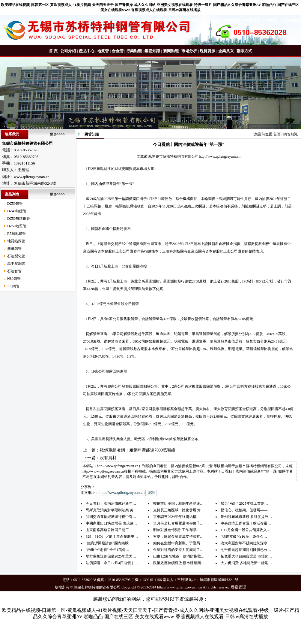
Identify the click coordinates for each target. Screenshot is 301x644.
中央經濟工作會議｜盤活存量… (246, 523)
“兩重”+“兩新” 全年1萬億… (107, 550)
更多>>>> (57, 134)
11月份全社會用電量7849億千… (178, 523)
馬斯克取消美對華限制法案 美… (111, 510)
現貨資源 (207, 51)
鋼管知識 (152, 51)
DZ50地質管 (17, 226)
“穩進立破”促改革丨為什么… (244, 537)
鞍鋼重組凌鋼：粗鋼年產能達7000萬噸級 (138, 450)
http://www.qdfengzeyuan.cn (220, 156)
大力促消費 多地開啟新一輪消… (246, 563)
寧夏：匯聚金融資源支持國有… (178, 537)
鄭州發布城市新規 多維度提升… (246, 517)
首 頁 (53, 51)
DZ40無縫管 (17, 211)
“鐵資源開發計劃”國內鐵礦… (109, 543)
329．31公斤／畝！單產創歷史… (112, 537)
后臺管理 (238, 587)
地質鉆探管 (16, 241)
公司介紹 (68, 51)
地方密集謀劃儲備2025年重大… (111, 556)
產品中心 (87, 51)
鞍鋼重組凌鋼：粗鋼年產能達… (178, 503)
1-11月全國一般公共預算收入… (246, 530)
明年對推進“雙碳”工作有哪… (176, 530)
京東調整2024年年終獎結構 (175, 517)
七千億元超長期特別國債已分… (246, 550)
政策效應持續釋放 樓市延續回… (179, 563)
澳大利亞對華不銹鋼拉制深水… (246, 543)
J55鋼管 (13, 286)
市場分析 (189, 51)
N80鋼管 (14, 279)
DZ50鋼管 (15, 204)
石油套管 (14, 271)
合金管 (118, 51)
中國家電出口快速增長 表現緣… (111, 523)
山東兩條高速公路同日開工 (107, 530)
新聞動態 (171, 51)
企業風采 (226, 51)
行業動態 (134, 51)
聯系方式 (244, 51)
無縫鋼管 (14, 249)
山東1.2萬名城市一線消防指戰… (179, 556)
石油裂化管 (16, 256)
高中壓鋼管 (16, 264)
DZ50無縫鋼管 (19, 219)
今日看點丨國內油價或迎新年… (111, 503)
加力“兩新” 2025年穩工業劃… (244, 503)
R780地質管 (16, 234)
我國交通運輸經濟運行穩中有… (111, 517)
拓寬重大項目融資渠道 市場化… (246, 556)
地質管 (103, 51)
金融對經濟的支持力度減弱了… (178, 550)
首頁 (277, 134)
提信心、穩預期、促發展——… (246, 510)
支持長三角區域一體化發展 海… (179, 510)
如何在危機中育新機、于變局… (178, 543)
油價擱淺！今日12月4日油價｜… (112, 563)
